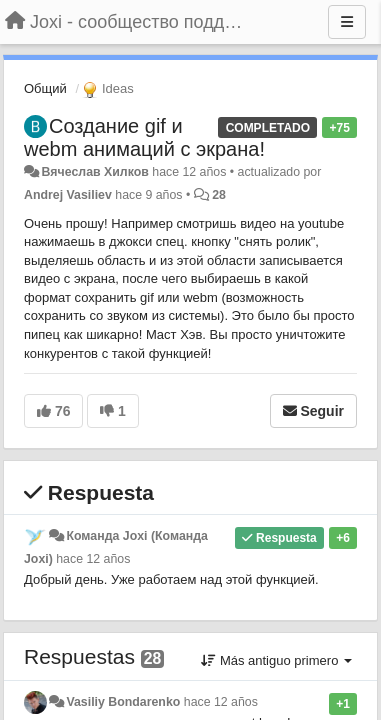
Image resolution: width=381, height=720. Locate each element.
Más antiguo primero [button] (276, 660)
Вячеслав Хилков (94, 172)
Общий (45, 88)
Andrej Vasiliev (68, 195)
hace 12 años (93, 559)
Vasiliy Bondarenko (123, 702)
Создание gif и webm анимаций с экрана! (144, 137)
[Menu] (347, 22)
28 (219, 195)
